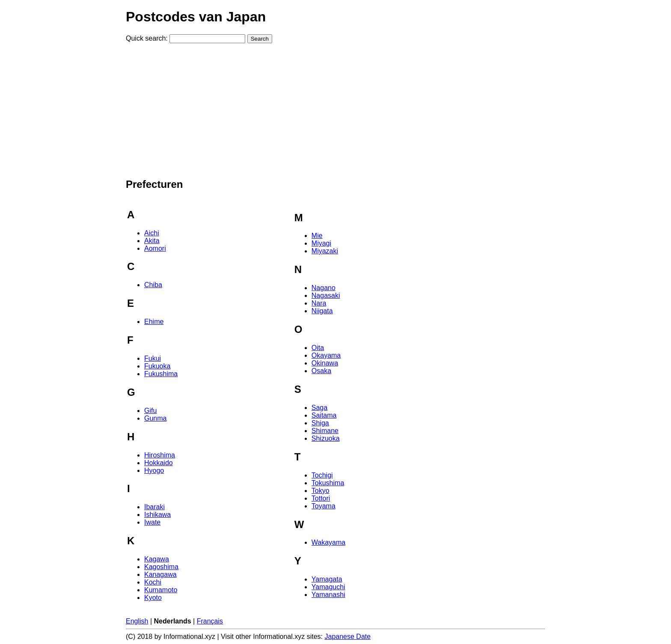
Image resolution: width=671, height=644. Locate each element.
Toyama (324, 506)
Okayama (326, 355)
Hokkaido (159, 463)
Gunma (155, 418)
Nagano (324, 288)
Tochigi (322, 475)
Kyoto (153, 598)
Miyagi (321, 243)
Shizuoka (326, 438)
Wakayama (328, 542)
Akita (152, 241)
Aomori (155, 248)
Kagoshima (161, 567)
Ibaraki (154, 507)
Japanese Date (348, 637)
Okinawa (325, 363)
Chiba (153, 285)
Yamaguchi (328, 587)
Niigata (322, 311)
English (137, 621)
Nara (319, 303)
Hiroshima (160, 455)
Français (210, 621)
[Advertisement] (335, 110)
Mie (317, 236)
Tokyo (321, 491)
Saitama (324, 415)
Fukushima (161, 374)
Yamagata (327, 579)
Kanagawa (160, 574)
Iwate (152, 522)
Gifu (150, 411)
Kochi (153, 582)
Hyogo (154, 470)
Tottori (321, 498)
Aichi (152, 233)
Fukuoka (157, 366)
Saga (319, 408)
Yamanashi (328, 595)
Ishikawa (157, 515)
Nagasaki (326, 295)
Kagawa (157, 559)
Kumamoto (161, 590)
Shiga (320, 423)
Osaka (321, 371)
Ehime (154, 322)
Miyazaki (325, 251)
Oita (318, 348)
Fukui (153, 358)
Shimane (325, 431)
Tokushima (328, 483)
